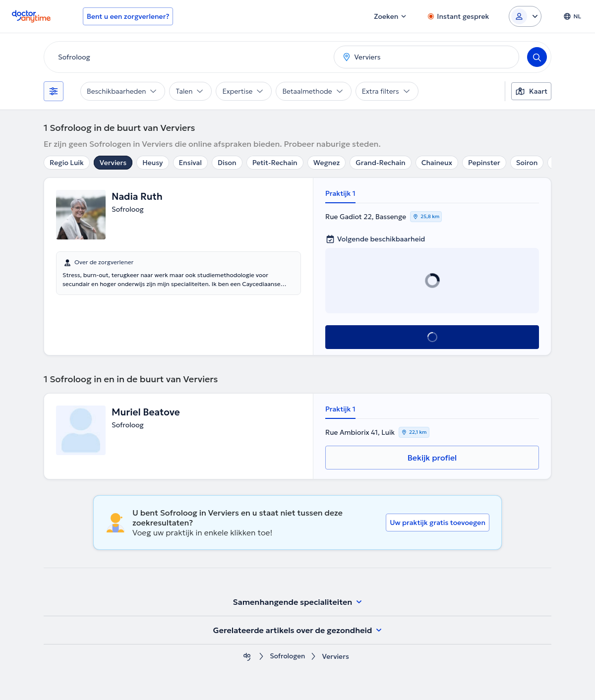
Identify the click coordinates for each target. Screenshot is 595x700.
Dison (227, 163)
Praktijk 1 (340, 193)
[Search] (537, 57)
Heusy (152, 163)
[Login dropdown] (525, 16)
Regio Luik (67, 163)
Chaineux (437, 163)
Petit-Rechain (275, 163)
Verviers (113, 163)
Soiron (527, 163)
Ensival (191, 163)
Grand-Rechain (380, 163)
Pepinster (484, 163)
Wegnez (327, 163)
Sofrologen (288, 657)
